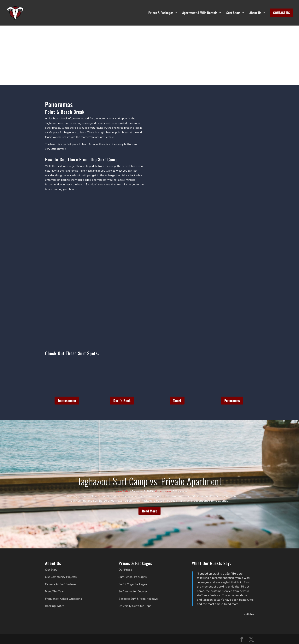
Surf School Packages (133, 577)
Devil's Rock (122, 400)
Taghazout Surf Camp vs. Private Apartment (150, 481)
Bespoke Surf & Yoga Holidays (138, 599)
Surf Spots (233, 13)
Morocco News (163, 491)
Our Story (51, 570)
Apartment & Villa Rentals (200, 13)
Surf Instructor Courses (133, 591)
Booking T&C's (55, 606)
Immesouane (67, 400)
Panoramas (232, 400)
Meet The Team (55, 591)
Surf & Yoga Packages (133, 584)
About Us (255, 13)
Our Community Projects (61, 577)
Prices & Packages (161, 13)
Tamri (177, 400)
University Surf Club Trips (135, 606)
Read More (149, 511)
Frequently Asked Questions (63, 599)
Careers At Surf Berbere (60, 584)
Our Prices (125, 570)
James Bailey (123, 491)
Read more (231, 604)
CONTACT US (281, 13)
